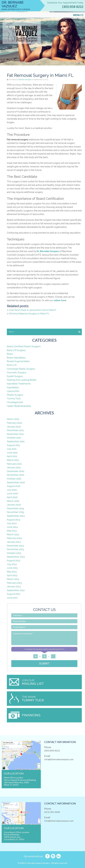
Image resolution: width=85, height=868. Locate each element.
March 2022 (13, 419)
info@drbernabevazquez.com (59, 759)
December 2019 (15, 508)
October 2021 (14, 438)
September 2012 (16, 590)
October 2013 (14, 553)
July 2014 (12, 523)
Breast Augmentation (18, 361)
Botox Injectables (16, 358)
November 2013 (15, 549)
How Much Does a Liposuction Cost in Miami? (33, 310)
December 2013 (15, 546)
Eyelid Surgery (15, 376)
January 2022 (14, 427)
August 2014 (14, 520)
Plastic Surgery (15, 395)
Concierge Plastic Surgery (21, 369)
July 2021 (12, 449)
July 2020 (12, 490)
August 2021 (13, 445)
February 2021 (14, 464)
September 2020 (16, 482)
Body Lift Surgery (16, 350)
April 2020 (12, 497)
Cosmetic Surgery (17, 372)
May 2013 (12, 572)
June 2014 (12, 527)
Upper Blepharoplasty (19, 406)
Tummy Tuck (14, 398)
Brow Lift (12, 365)
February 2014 (14, 538)
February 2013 (14, 583)
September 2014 (16, 516)
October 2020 (14, 479)
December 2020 (15, 471)
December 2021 (15, 430)
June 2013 (12, 568)
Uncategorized (15, 402)
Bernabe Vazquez (25, 80)
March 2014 (13, 534)
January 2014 (14, 542)
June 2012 (12, 598)
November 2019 (15, 512)
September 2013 (16, 557)
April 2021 (12, 456)
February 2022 (14, 423)
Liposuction (13, 391)
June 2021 (12, 453)
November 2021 (15, 434)
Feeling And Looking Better (22, 380)
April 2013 (12, 575)
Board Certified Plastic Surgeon (24, 346)
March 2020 (13, 501)
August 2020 (14, 486)
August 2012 (13, 594)
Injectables (13, 387)
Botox (10, 354)
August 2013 (13, 560)
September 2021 (16, 441)
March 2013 (13, 579)
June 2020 (12, 493)
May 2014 (12, 531)
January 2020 (14, 505)
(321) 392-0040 (52, 812)
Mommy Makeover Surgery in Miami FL (29, 314)
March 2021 (13, 460)
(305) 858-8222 (73, 7)
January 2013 (14, 586)
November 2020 (15, 475)
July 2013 (12, 564)
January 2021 (14, 467)
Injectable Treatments (19, 384)
